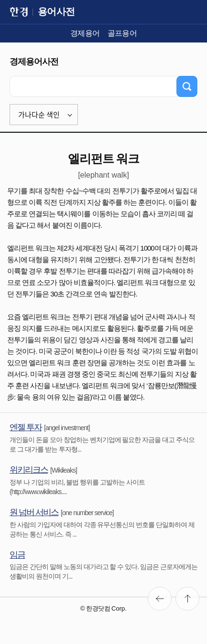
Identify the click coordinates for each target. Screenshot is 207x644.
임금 (17, 555)
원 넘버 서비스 (34, 512)
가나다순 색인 (39, 115)
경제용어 (85, 33)
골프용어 (122, 33)
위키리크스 (29, 470)
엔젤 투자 (26, 427)
